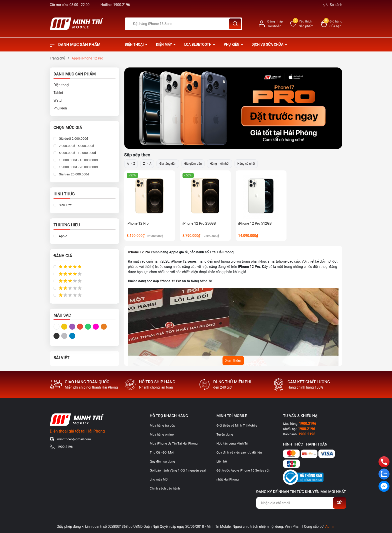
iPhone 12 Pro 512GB (255, 223)
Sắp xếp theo (137, 155)
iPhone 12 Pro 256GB (199, 223)
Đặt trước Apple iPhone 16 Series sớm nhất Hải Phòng (244, 475)
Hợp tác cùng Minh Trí (232, 443)
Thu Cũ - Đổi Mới (162, 452)
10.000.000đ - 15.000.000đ (78, 160)
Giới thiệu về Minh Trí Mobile (237, 425)
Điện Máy (164, 44)
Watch (58, 100)
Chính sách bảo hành (165, 488)
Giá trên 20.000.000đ (73, 174)
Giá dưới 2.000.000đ (73, 139)
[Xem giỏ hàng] (332, 24)
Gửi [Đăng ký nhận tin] (339, 503)
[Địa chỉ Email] (301, 503)
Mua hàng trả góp (162, 425)
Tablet (58, 93)
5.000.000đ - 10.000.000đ (77, 153)
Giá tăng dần (168, 164)
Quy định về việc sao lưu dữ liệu (239, 452)
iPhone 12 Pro (138, 223)
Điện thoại (135, 44)
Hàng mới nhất (219, 164)
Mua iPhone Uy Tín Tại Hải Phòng (174, 443)
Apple (62, 236)
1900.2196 (122, 5)
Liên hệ (222, 461)
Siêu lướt (65, 205)
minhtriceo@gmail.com (74, 439)
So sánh (333, 5)
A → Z (131, 164)
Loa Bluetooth (198, 44)
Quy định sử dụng (162, 461)
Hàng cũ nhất (246, 164)
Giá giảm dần (193, 164)
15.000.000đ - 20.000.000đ (78, 167)
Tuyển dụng (225, 434)
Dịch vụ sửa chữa (268, 44)
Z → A (147, 164)
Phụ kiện (232, 44)
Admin (330, 527)
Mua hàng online (162, 434)
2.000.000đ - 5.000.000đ (76, 146)
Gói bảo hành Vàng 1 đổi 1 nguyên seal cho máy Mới (178, 475)
